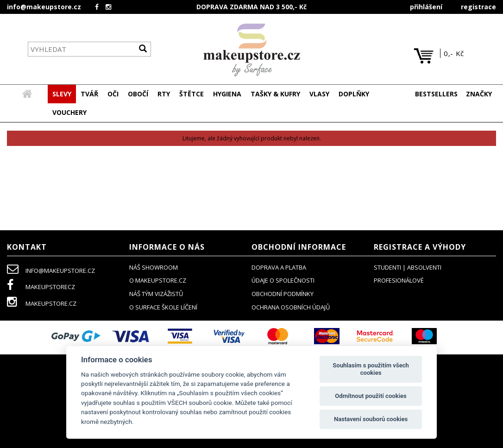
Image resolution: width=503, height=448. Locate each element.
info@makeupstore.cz (44, 7)
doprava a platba (279, 268)
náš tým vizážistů (156, 294)
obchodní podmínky (283, 294)
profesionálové (399, 281)
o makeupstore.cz (158, 281)
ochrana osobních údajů (291, 308)
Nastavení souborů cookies (371, 419)
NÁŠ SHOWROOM (154, 268)
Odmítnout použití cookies (371, 396)
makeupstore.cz (42, 304)
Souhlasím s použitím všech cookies (371, 369)
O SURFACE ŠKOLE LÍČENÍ (163, 308)
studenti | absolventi (408, 268)
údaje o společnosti (283, 281)
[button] (89, 95)
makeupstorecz (41, 287)
